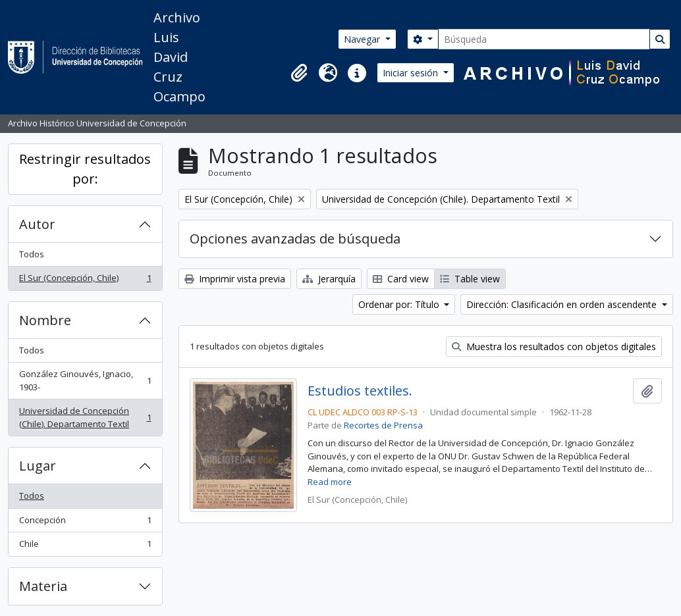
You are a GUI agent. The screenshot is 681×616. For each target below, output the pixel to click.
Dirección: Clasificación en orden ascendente (563, 304)
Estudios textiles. (360, 391)
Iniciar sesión (412, 73)
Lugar (38, 466)
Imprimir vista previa (235, 279)
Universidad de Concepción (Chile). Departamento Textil (85, 417)
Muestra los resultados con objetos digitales (554, 346)
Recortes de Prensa (383, 425)
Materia (43, 586)
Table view (470, 279)
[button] (299, 73)
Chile (85, 547)
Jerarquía (329, 279)
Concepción (85, 523)
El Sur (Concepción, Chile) (85, 281)
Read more (330, 482)
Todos (32, 254)
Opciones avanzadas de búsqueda (295, 239)
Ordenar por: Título (400, 304)
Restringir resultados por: (85, 169)
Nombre (45, 320)
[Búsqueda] (544, 39)
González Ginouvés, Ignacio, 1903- (85, 380)
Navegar (363, 39)
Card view (401, 279)
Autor (37, 224)
